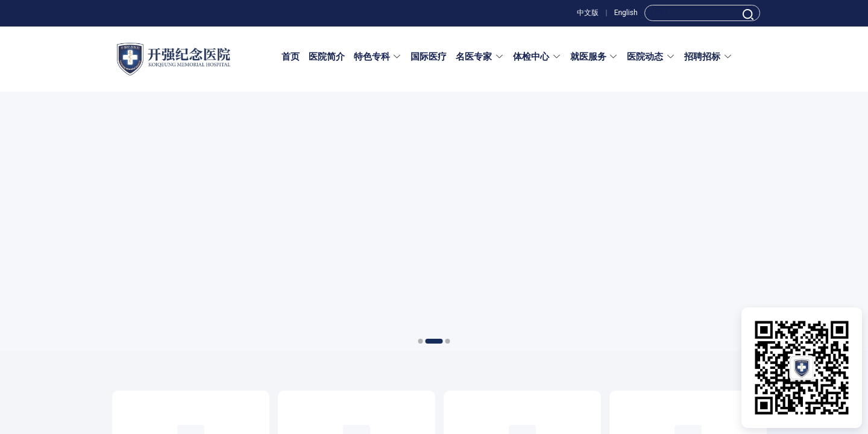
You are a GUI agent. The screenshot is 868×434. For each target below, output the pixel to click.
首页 (291, 57)
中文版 (588, 13)
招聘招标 (708, 57)
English (626, 13)
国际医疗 (429, 57)
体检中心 (537, 57)
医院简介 (327, 57)
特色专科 (378, 57)
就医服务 (594, 57)
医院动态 (651, 57)
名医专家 (480, 57)
